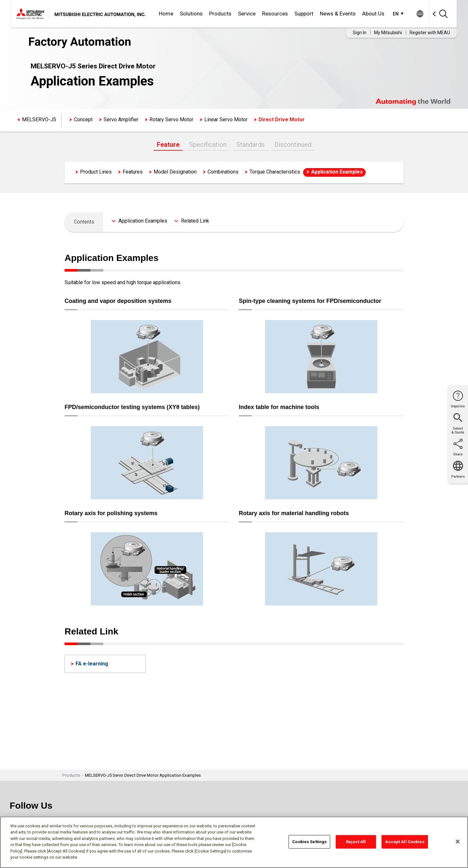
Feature (168, 145)
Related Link (195, 221)
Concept (83, 120)
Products (220, 14)
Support (304, 14)
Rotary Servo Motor (171, 120)
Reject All (356, 842)
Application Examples (337, 172)
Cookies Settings (309, 842)
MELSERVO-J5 (39, 120)
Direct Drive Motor (282, 120)
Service (247, 14)
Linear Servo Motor (226, 120)
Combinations (223, 172)
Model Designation (175, 172)
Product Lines (96, 172)
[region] (234, 842)
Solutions (191, 14)
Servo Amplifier (121, 120)
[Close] (458, 842)
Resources (275, 14)
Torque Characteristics (275, 172)
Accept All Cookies (405, 842)
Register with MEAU (430, 33)
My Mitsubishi (388, 33)
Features (133, 172)
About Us (373, 14)
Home (166, 14)
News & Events (338, 14)
